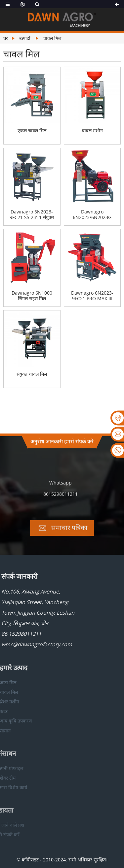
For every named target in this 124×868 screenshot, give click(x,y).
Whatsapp (61, 489)
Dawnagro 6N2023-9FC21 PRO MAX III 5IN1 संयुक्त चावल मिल (92, 296)
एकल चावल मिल (32, 131)
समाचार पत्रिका (69, 534)
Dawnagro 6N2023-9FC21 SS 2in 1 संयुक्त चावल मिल (32, 215)
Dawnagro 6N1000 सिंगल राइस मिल (32, 296)
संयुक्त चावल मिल (32, 374)
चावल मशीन (92, 131)
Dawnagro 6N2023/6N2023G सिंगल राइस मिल (92, 215)
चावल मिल (52, 38)
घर (6, 38)
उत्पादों (25, 38)
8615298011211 (61, 500)
